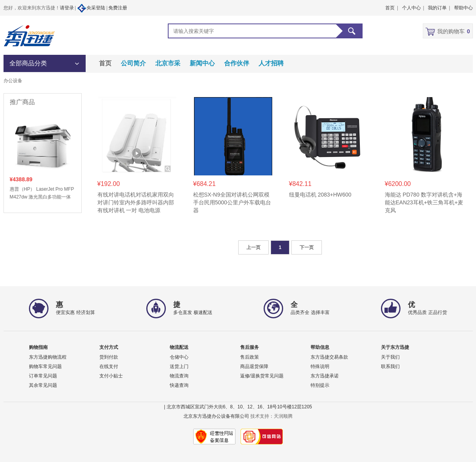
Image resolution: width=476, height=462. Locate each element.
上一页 (253, 247)
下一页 (307, 247)
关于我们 (390, 357)
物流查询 (179, 376)
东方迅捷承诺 (325, 376)
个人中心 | (413, 8)
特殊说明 (320, 366)
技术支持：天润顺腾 (271, 416)
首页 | (392, 8)
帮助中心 (463, 8)
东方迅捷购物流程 (48, 357)
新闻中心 (202, 63)
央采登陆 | (93, 8)
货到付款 (109, 357)
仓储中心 (179, 357)
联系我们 (390, 366)
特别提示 (320, 385)
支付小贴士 (111, 376)
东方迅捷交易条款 (329, 357)
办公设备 (13, 81)
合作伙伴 (237, 63)
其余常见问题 (43, 385)
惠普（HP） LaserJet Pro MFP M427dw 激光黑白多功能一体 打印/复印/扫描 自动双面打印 (42, 194)
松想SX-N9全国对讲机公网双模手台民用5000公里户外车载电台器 (232, 202)
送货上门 (179, 366)
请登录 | (68, 8)
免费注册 (118, 8)
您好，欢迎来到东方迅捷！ (32, 8)
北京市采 (168, 63)
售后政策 (250, 357)
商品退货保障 (254, 366)
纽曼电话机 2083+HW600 (320, 195)
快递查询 (179, 385)
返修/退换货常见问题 (262, 376)
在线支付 (109, 366)
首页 (105, 63)
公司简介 (133, 63)
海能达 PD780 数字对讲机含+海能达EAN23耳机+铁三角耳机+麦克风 (424, 202)
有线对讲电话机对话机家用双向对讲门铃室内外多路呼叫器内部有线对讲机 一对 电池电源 (136, 202)
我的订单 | (439, 8)
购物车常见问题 (45, 366)
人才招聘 (271, 63)
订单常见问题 (43, 376)
